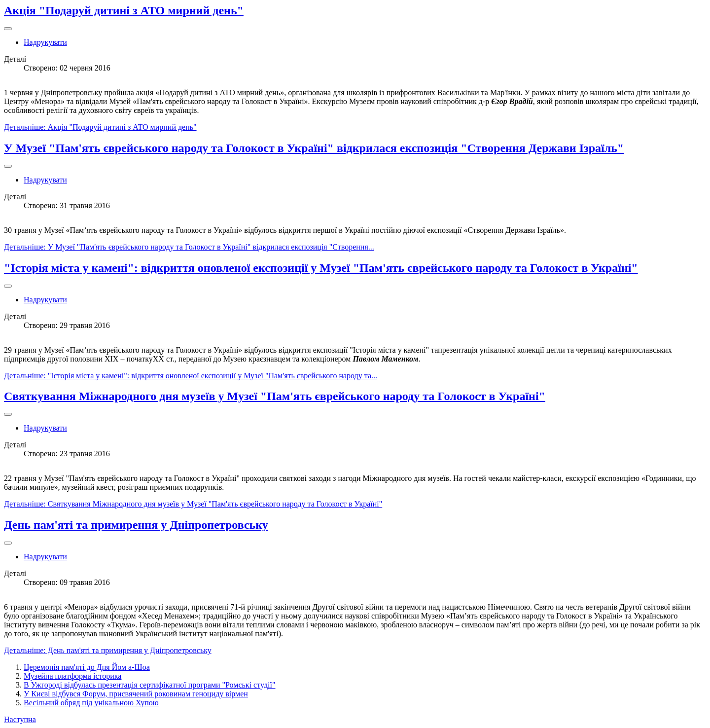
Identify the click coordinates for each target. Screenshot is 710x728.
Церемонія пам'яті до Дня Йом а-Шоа (87, 667)
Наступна (20, 719)
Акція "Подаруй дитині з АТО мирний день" (124, 10)
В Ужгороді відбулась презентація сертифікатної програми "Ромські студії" (149, 685)
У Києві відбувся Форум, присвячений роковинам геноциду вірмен (136, 694)
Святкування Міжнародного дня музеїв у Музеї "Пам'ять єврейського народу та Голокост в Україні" (275, 396)
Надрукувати (45, 42)
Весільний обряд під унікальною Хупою (91, 703)
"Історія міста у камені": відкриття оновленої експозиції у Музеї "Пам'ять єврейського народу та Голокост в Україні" (321, 268)
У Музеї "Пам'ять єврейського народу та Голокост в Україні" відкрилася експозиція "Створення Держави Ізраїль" (314, 148)
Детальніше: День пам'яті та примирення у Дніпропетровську (108, 650)
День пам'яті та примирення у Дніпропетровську (136, 525)
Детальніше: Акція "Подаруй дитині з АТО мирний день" (100, 127)
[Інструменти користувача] (8, 29)
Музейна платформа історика (72, 676)
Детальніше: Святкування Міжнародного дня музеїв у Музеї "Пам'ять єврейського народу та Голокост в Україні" (193, 504)
